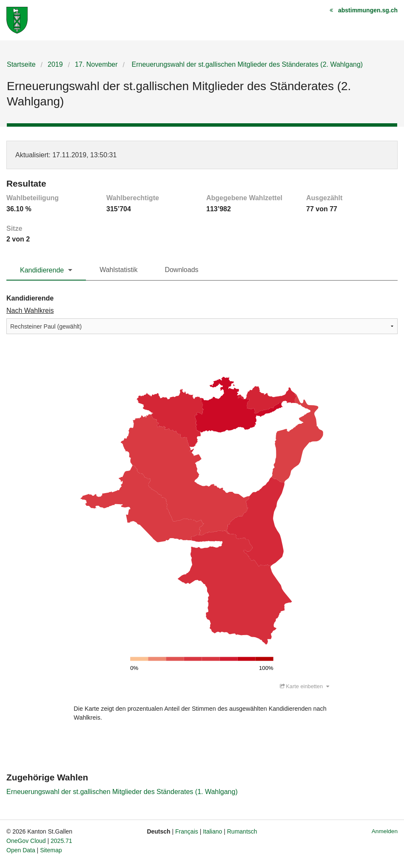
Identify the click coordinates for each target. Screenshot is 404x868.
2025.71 (61, 841)
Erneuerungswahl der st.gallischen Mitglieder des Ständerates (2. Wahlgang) (246, 64)
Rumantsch (242, 832)
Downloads (181, 270)
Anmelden (385, 832)
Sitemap (51, 851)
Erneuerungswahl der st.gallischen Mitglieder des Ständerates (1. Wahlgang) (122, 792)
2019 (55, 64)
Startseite (21, 64)
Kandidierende (42, 270)
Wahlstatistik (118, 270)
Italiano (212, 832)
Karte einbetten (304, 687)
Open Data (21, 851)
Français (187, 832)
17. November (96, 64)
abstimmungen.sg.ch (368, 10)
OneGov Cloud (26, 841)
